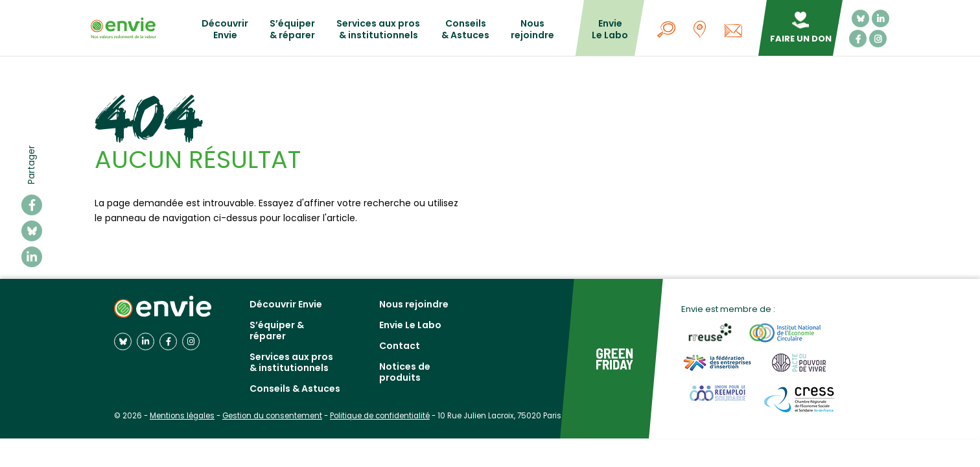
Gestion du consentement (272, 416)
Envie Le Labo (610, 30)
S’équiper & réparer (292, 30)
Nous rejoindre (532, 30)
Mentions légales (182, 416)
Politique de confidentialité (380, 416)
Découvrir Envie (225, 30)
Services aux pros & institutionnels (378, 30)
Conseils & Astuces (465, 30)
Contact (400, 346)
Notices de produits (405, 372)
